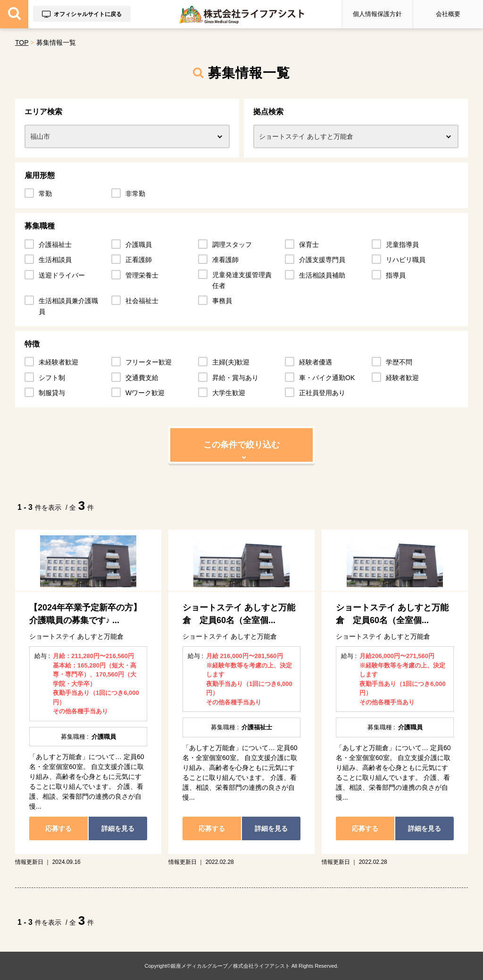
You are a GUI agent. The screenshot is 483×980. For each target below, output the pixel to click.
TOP (22, 42)
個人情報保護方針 (377, 14)
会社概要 (448, 14)
